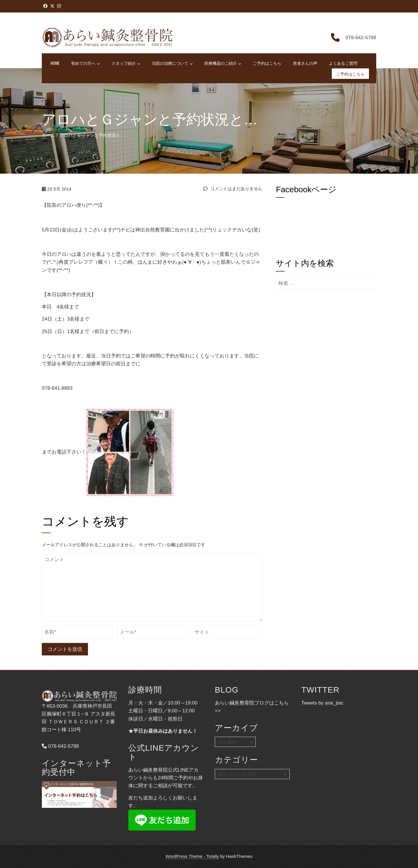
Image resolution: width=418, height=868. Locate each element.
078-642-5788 (60, 746)
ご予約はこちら (267, 63)
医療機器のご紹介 (223, 63)
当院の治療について (172, 63)
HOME (55, 63)
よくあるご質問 (343, 63)
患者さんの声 (305, 63)
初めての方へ (85, 63)
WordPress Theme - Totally (192, 856)
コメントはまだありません (233, 189)
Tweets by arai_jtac (322, 703)
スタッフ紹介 (126, 63)
